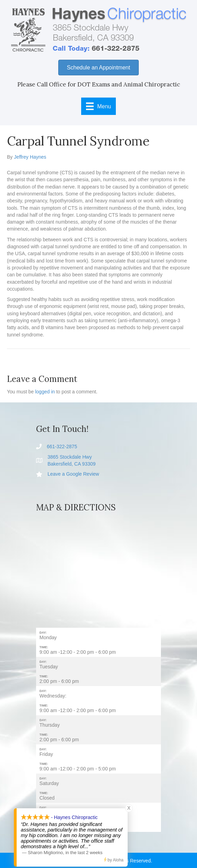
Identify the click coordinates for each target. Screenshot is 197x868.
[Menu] (98, 106)
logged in (45, 392)
